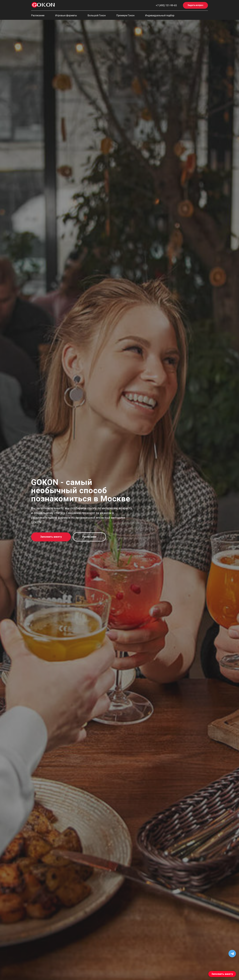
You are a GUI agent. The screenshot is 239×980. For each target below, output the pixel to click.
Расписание (38, 15)
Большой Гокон (97, 15)
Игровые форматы (66, 15)
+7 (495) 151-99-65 (166, 5)
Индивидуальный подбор (160, 15)
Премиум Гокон (125, 15)
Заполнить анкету (222, 974)
